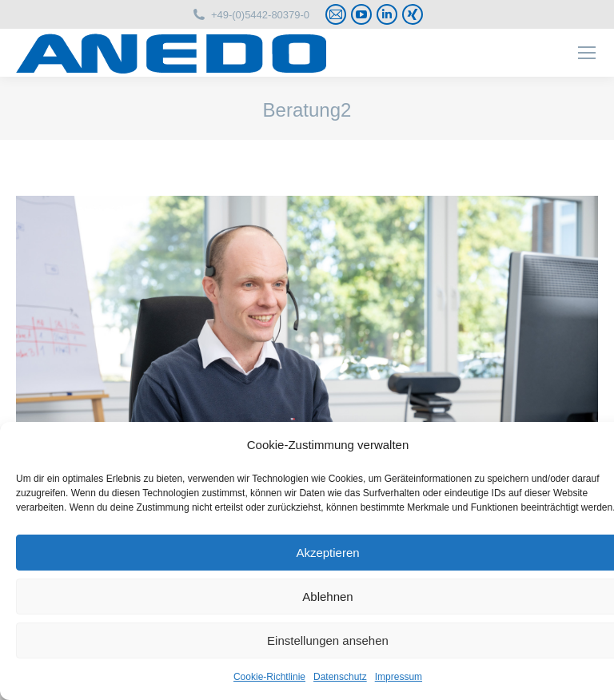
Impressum (399, 677)
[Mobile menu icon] (587, 53)
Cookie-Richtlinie (269, 677)
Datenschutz (340, 677)
